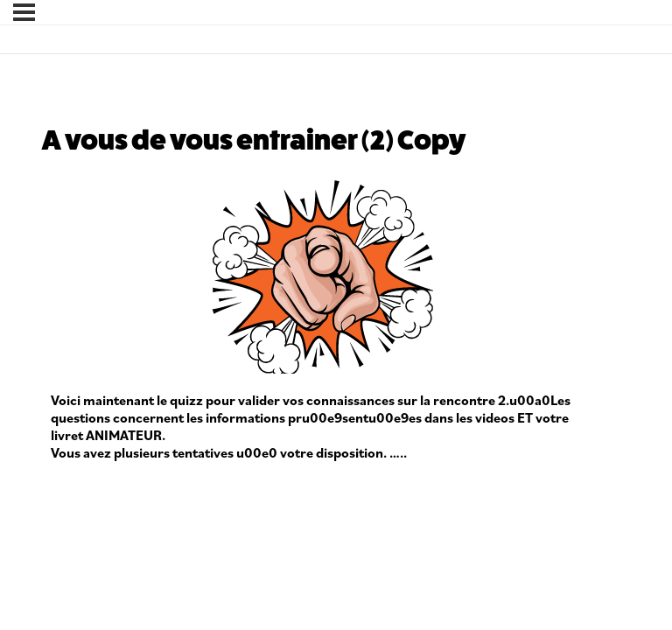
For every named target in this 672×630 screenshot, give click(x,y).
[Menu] (24, 12)
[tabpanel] (322, 320)
